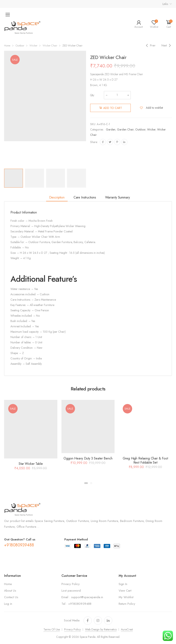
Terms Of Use (52, 629)
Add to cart (113, 108)
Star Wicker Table (31, 464)
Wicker (33, 46)
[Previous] (150, 46)
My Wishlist (126, 597)
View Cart (125, 591)
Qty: (93, 95)
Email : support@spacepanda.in (82, 597)
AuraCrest (127, 629)
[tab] (57, 198)
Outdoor (20, 46)
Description (57, 197)
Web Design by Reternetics (101, 629)
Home (7, 46)
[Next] (167, 46)
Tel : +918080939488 (76, 604)
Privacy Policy (71, 584)
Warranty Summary (117, 197)
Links (165, 4)
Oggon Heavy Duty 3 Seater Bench (88, 458)
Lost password (71, 591)
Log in (8, 604)
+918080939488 (19, 545)
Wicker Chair (50, 46)
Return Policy (127, 604)
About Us (10, 591)
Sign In (123, 584)
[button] (86, 483)
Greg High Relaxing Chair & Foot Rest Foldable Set (145, 460)
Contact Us (11, 597)
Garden (111, 129)
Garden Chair (125, 129)
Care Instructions (85, 197)
